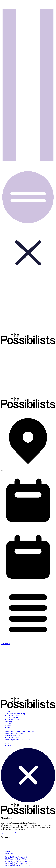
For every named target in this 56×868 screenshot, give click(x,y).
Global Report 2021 (12, 737)
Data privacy (10, 853)
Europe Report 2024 (13, 735)
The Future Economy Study (15, 714)
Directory (9, 722)
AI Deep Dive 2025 (12, 718)
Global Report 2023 (12, 720)
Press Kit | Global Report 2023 (16, 863)
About (8, 712)
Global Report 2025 (12, 716)
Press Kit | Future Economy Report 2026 (20, 731)
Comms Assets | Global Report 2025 (18, 861)
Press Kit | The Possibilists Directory (18, 739)
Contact (8, 745)
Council (8, 728)
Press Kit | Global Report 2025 (16, 733)
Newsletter (9, 743)
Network (8, 726)
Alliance (8, 724)
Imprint (8, 851)
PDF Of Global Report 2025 (15, 859)
